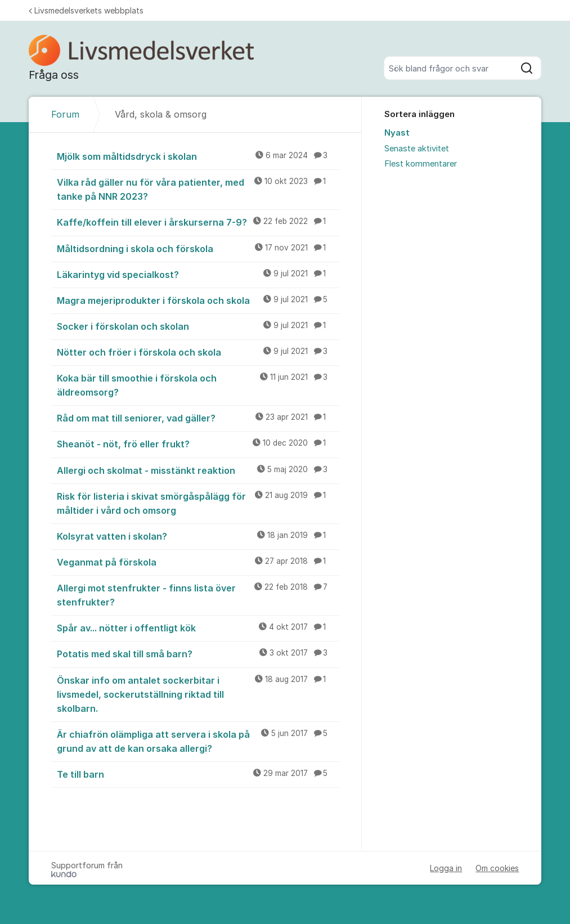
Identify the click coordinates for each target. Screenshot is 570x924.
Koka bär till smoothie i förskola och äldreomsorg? (198, 385)
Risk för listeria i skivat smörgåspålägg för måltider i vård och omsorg (198, 503)
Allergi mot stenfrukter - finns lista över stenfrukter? (198, 595)
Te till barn (198, 774)
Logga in (446, 868)
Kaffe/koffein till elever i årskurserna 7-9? (198, 222)
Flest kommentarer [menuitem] (421, 164)
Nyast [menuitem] (397, 133)
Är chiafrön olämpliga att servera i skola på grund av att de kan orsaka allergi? (198, 741)
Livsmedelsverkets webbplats (86, 10)
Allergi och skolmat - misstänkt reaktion (198, 470)
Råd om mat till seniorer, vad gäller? (198, 418)
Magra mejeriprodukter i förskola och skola (198, 300)
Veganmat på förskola (198, 562)
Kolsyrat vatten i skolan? (198, 536)
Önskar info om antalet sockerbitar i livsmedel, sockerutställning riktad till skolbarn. (198, 694)
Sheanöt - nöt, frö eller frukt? (198, 443)
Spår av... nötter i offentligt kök (198, 627)
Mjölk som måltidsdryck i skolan (198, 156)
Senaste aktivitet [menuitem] (417, 149)
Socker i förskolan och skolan (198, 326)
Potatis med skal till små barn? (198, 653)
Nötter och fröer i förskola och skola (198, 352)
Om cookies (497, 868)
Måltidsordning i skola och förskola (198, 248)
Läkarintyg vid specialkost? (198, 274)
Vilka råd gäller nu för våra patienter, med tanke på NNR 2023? (198, 189)
